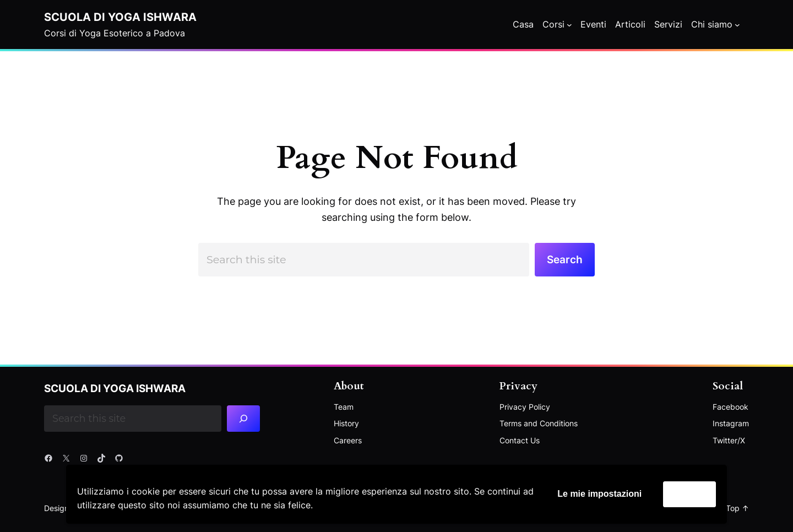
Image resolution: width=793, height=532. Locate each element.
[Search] (244, 418)
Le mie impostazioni (599, 494)
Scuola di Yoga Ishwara (120, 17)
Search (565, 259)
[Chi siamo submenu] (737, 25)
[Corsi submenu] (569, 25)
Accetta (689, 494)
